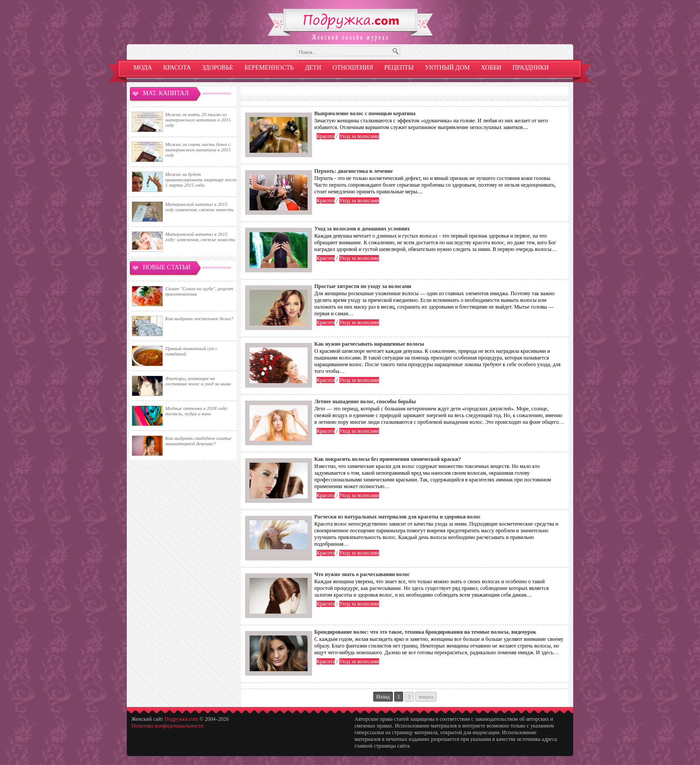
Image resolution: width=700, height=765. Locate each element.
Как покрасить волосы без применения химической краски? (388, 459)
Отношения (353, 68)
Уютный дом (448, 68)
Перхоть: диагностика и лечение (354, 171)
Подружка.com (181, 719)
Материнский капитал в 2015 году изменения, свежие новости (199, 207)
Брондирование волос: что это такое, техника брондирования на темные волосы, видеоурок (425, 632)
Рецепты (399, 68)
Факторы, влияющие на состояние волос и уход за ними (198, 381)
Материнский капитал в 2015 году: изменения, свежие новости (200, 237)
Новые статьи (167, 267)
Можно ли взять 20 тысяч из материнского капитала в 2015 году (198, 120)
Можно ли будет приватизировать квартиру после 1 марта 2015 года (201, 180)
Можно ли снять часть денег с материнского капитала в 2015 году (198, 150)
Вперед (426, 697)
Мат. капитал (166, 93)
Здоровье (218, 68)
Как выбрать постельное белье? (199, 318)
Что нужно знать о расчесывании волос (362, 574)
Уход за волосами (359, 136)
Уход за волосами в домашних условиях (362, 229)
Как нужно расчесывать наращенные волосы (369, 344)
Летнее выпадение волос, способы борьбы (365, 401)
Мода (143, 68)
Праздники (531, 68)
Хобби (491, 68)
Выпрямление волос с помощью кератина (365, 113)
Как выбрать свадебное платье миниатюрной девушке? (198, 441)
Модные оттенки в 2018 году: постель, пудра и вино (197, 411)
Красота (177, 68)
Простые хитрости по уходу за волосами (363, 286)
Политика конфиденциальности (167, 726)
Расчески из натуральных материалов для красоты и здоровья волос (398, 517)
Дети (313, 68)
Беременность (269, 68)
